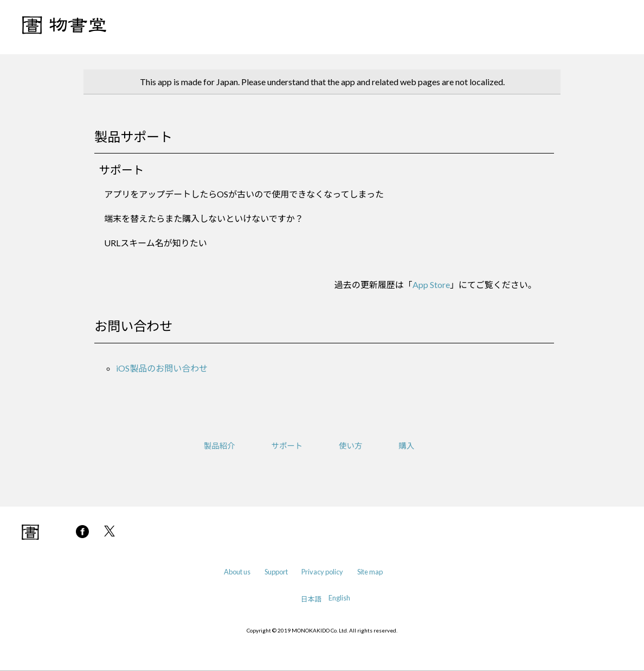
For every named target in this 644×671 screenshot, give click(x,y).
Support (276, 572)
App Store (431, 285)
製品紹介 (220, 446)
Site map (370, 572)
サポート (287, 446)
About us (237, 572)
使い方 (350, 446)
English (339, 598)
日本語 (311, 599)
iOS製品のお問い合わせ (162, 368)
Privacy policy (322, 572)
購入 (406, 446)
